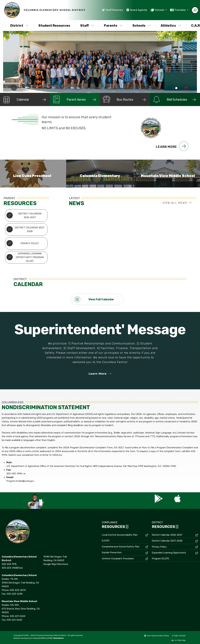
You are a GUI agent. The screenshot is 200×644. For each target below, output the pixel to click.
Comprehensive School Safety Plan (121, 547)
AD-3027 (119, 448)
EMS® (50, 638)
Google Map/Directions (56, 564)
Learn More (172, 146)
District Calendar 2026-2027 (24, 215)
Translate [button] (180, 10)
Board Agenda (139, 10)
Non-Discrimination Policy (157, 636)
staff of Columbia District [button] (176, 88)
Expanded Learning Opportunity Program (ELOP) (25, 257)
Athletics (171, 25)
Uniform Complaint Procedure (118, 559)
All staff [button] (173, 88)
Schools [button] (160, 10)
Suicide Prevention (112, 553)
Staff (87, 25)
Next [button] (186, 88)
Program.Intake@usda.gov (20, 481)
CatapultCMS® (39, 638)
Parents (113, 25)
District (19, 25)
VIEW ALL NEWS (177, 203)
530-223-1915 (9, 564)
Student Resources (54, 25)
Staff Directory (114, 10)
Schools (142, 25)
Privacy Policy (23, 243)
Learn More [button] (100, 374)
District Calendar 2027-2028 (26, 229)
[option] (100, 62)
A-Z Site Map (178, 640)
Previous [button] (14, 88)
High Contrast (180, 636)
